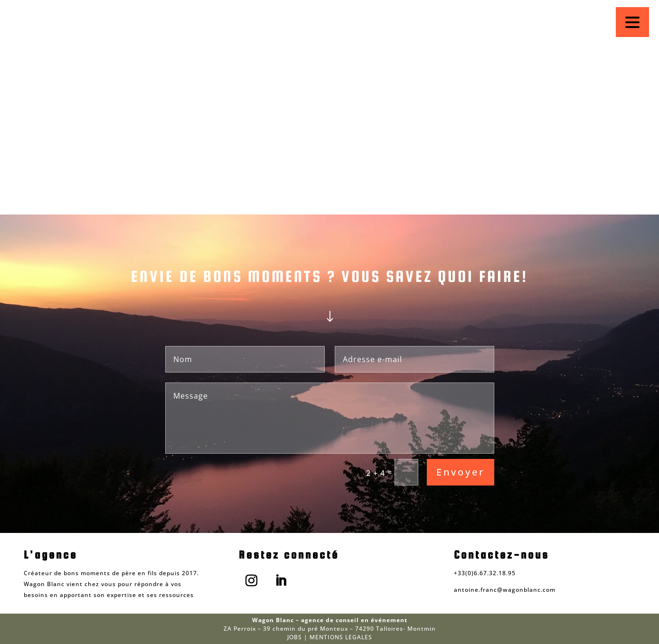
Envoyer (461, 472)
